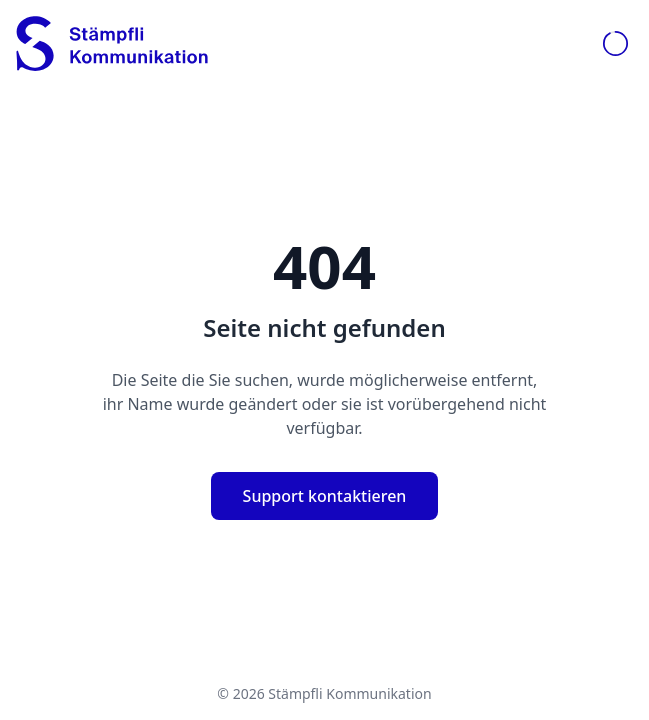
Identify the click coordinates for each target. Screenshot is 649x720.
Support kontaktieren (325, 496)
